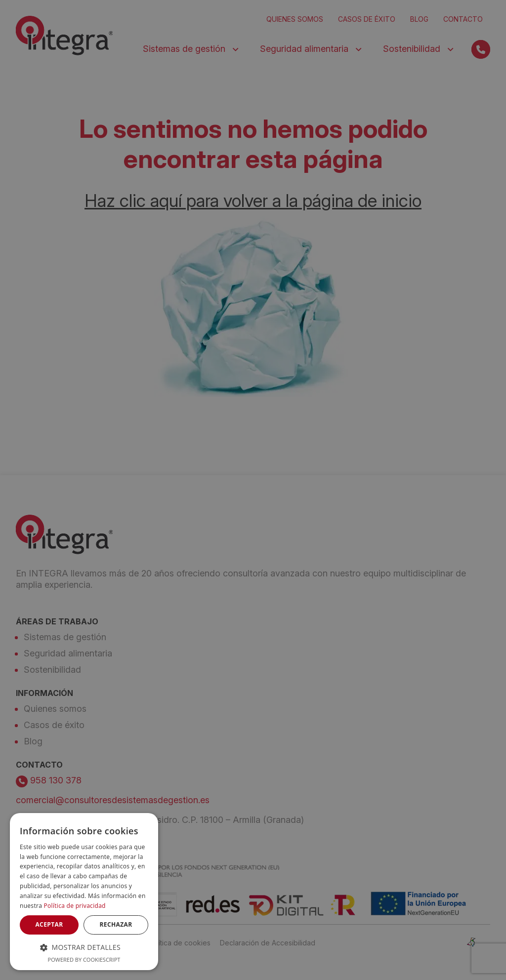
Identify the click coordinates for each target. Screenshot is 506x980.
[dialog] (84, 892)
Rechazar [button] (116, 924)
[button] (84, 947)
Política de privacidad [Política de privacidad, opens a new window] (75, 906)
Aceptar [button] (49, 924)
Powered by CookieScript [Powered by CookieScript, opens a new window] (84, 960)
